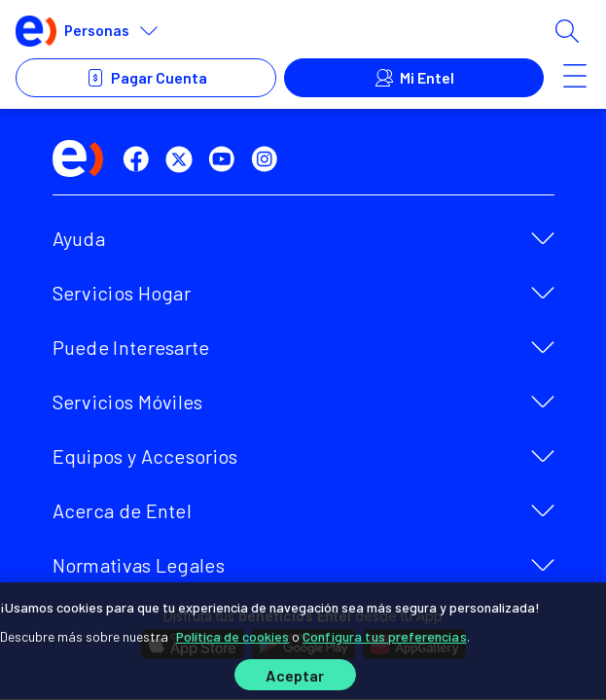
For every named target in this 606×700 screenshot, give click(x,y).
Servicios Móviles (128, 402)
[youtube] (226, 159)
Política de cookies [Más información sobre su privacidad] (232, 636)
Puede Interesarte (131, 347)
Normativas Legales (139, 565)
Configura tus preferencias (385, 636)
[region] (303, 641)
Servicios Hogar (122, 293)
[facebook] (140, 159)
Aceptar (295, 675)
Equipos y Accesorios (145, 456)
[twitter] (183, 159)
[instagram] (268, 159)
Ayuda (79, 238)
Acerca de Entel (123, 510)
